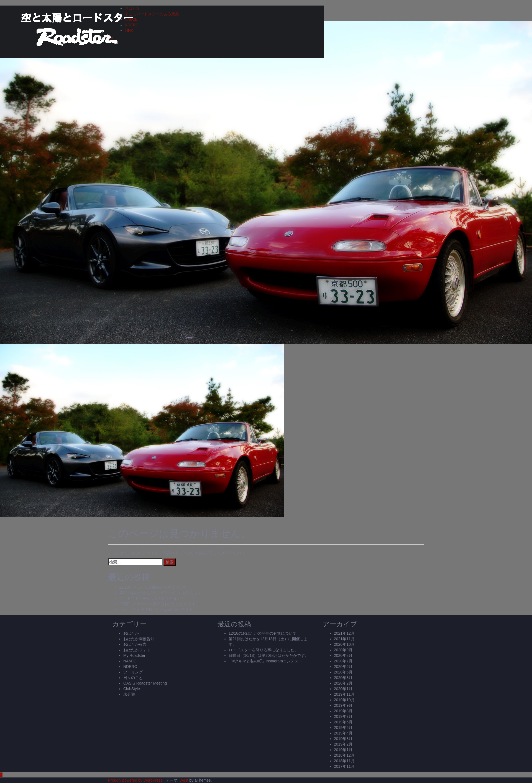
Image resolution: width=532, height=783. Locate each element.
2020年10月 (344, 644)
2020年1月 (343, 689)
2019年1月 (343, 750)
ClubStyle (132, 689)
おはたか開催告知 (139, 639)
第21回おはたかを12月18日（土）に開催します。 (163, 593)
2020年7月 (343, 661)
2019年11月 (344, 694)
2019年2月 (343, 744)
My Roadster (134, 655)
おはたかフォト (137, 650)
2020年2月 (343, 683)
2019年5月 (343, 728)
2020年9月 (343, 650)
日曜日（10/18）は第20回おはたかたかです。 (159, 604)
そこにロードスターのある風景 (152, 14)
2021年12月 (344, 633)
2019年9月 (343, 705)
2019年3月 (343, 739)
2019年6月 (343, 722)
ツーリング (133, 672)
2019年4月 (343, 733)
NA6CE (131, 19)
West (184, 780)
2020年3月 (343, 678)
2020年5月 (343, 672)
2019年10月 (344, 700)
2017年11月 (344, 766)
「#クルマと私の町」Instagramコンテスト (156, 609)
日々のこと (133, 678)
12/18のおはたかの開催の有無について (153, 587)
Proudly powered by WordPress (135, 780)
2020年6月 (343, 667)
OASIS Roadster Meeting (145, 683)
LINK (129, 30)
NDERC (132, 25)
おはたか (132, 8)
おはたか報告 (135, 644)
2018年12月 (344, 755)
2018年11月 (344, 761)
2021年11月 (344, 639)
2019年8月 (343, 711)
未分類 (129, 694)
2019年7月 (343, 716)
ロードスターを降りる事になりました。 (154, 598)
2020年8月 (343, 655)
